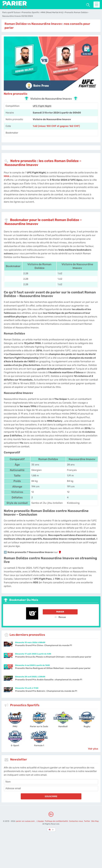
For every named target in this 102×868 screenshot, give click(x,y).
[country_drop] (54, 830)
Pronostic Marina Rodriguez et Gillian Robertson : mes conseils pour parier (53, 668)
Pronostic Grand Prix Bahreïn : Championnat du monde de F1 (46, 691)
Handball (63, 726)
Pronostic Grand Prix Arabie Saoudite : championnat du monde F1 (49, 680)
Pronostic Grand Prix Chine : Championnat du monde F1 (43, 645)
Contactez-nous (76, 821)
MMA (7, 176)
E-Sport (15, 745)
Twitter (87, 821)
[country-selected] (50, 830)
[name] (51, 782)
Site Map (95, 821)
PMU (15, 726)
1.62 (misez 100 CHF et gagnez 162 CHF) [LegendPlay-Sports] (56, 126)
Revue (60, 617)
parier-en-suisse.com (26, 821)
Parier (60, 612)
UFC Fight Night (42, 106)
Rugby (87, 726)
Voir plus (93, 749)
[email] (51, 788)
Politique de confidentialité (57, 821)
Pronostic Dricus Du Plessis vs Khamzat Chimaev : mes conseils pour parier (53, 657)
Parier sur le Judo (39, 726)
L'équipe (40, 821)
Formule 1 (39, 745)
